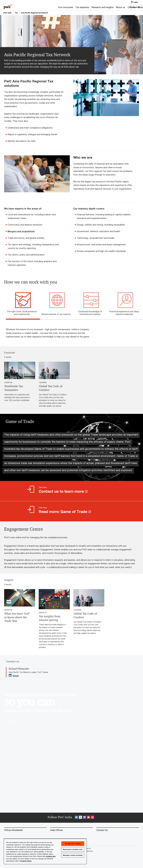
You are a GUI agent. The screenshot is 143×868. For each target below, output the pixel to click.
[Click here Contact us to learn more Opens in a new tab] (71, 491)
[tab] (23, 312)
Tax (16, 13)
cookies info (51, 856)
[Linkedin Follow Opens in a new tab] (10, 675)
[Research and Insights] (75, 8)
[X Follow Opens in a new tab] (80, 818)
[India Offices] (72, 830)
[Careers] (104, 8)
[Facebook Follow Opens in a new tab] (76, 818)
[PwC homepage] (8, 6)
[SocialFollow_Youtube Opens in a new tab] (88, 818)
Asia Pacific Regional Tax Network (35, 13)
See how (12, 722)
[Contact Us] (118, 830)
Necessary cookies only (73, 849)
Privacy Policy (26, 861)
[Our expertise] (55, 8)
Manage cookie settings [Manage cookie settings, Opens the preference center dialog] (73, 855)
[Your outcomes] (38, 8)
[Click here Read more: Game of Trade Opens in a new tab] (71, 511)
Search (136, 7)
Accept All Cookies (73, 844)
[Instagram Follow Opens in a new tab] (92, 818)
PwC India (8, 13)
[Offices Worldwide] (25, 830)
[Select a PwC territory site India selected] (135, 2)
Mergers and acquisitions (21, 231)
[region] (45, 851)
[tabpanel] (73, 331)
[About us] (93, 8)
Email (16, 676)
